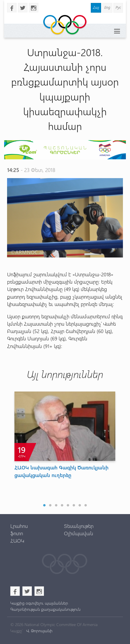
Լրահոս (19, 526)
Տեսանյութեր (79, 526)
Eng (107, 7)
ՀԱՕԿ (17, 541)
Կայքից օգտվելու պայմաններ (39, 603)
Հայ (96, 7)
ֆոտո (17, 533)
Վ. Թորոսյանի (39, 631)
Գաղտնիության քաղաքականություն (45, 609)
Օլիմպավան (79, 533)
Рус (118, 7)
